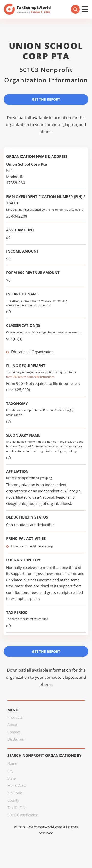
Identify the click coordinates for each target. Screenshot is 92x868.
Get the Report (46, 99)
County (13, 800)
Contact (14, 732)
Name (12, 763)
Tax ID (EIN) (17, 808)
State (12, 778)
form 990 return (16, 377)
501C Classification (23, 815)
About (12, 725)
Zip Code (15, 793)
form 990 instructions (41, 377)
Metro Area (17, 785)
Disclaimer (16, 739)
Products (15, 717)
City (10, 771)
